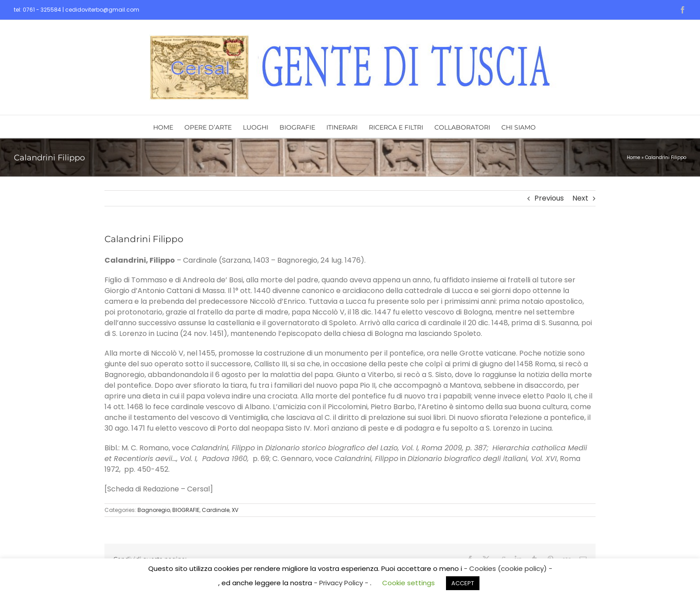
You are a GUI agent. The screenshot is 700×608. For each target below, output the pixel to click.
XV (235, 510)
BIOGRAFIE (186, 510)
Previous (549, 198)
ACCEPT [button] (463, 583)
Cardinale (216, 510)
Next (580, 198)
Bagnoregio (154, 510)
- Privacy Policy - (342, 583)
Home (633, 157)
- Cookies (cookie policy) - (508, 568)
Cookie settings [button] (408, 583)
